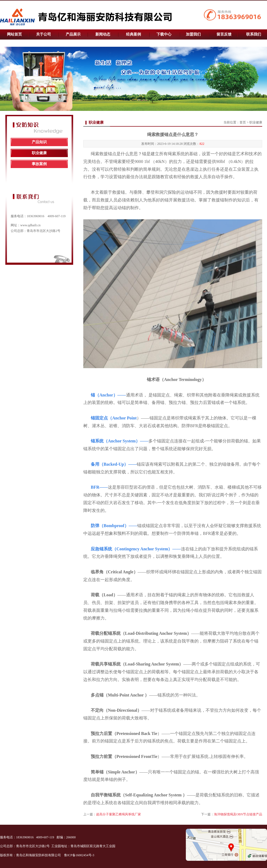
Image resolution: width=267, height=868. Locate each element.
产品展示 (73, 34)
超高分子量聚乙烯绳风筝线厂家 (119, 814)
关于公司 (44, 34)
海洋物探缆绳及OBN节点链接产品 (238, 814)
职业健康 (39, 153)
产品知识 (39, 142)
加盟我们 (193, 34)
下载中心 (164, 34)
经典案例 (133, 34)
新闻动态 (103, 34)
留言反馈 (224, 34)
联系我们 (254, 34)
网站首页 (14, 34)
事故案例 (39, 164)
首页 (243, 122)
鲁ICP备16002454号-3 (80, 855)
